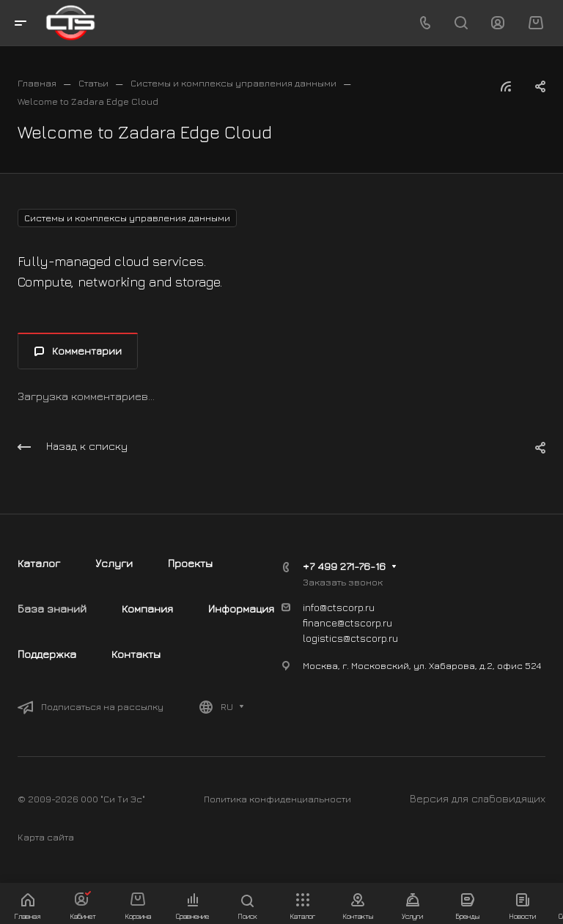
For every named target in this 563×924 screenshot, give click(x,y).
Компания (147, 609)
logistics (323, 638)
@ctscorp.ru (371, 638)
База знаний (52, 609)
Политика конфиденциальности (277, 799)
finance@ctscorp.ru (347, 622)
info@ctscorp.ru (339, 607)
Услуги (114, 563)
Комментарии (78, 351)
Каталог (39, 563)
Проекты (190, 563)
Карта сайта (46, 837)
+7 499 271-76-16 (344, 566)
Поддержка (47, 654)
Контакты (136, 654)
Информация (241, 609)
